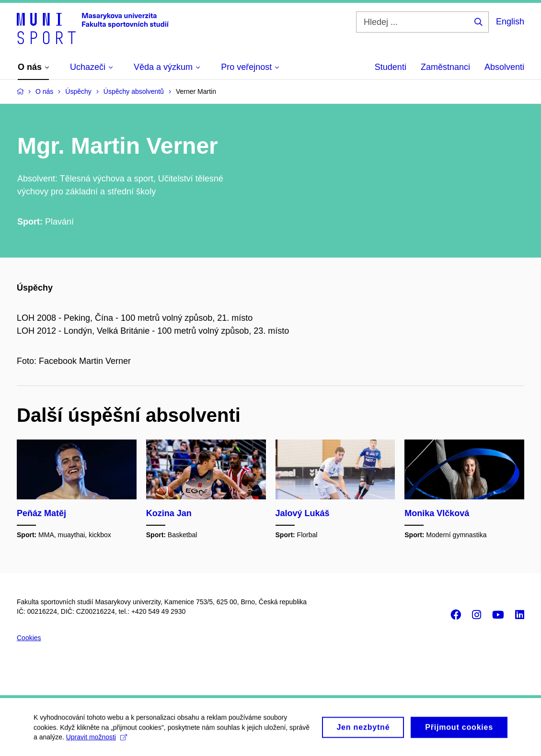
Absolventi (504, 67)
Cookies (29, 638)
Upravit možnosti (97, 741)
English (510, 22)
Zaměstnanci (445, 67)
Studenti (391, 67)
